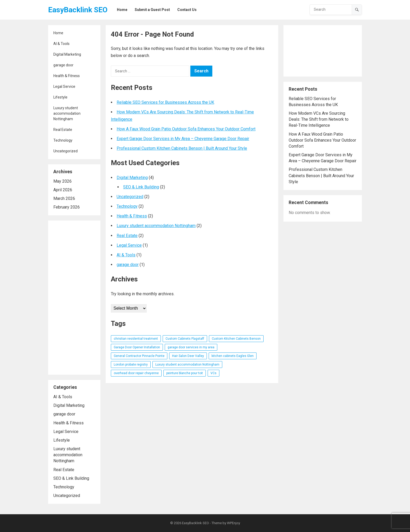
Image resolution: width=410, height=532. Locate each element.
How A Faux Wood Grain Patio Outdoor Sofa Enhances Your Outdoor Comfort (186, 129)
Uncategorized (66, 151)
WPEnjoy (234, 523)
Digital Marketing (67, 54)
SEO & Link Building (71, 478)
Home (58, 33)
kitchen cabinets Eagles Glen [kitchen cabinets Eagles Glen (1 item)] (233, 356)
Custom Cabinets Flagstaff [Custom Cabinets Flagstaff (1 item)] (185, 339)
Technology (63, 140)
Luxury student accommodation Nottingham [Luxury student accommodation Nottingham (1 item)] (187, 365)
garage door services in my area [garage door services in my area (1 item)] (191, 347)
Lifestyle (60, 97)
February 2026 (67, 207)
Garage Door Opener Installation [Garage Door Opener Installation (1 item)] (137, 347)
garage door (63, 65)
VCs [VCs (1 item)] (213, 373)
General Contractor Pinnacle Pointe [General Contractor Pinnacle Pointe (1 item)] (139, 356)
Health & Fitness (67, 76)
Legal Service (64, 86)
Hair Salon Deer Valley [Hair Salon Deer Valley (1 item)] (188, 356)
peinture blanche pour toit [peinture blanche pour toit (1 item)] (185, 373)
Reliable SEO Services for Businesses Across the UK (165, 102)
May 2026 (62, 181)
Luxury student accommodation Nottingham (67, 113)
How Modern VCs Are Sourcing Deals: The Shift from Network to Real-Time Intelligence (319, 119)
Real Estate (63, 130)
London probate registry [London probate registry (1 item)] (131, 365)
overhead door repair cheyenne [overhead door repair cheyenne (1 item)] (136, 373)
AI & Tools (61, 44)
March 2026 (64, 198)
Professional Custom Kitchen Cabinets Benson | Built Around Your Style (182, 148)
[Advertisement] (74, 298)
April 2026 (63, 190)
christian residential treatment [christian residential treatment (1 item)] (136, 339)
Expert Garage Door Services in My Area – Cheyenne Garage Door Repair (183, 139)
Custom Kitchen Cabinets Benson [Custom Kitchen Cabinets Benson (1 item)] (236, 339)
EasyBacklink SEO (78, 10)
